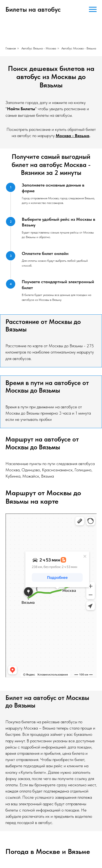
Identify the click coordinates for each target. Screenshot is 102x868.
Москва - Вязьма (72, 136)
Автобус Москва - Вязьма (79, 48)
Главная (11, 48)
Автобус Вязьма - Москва (39, 48)
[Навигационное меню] (93, 10)
